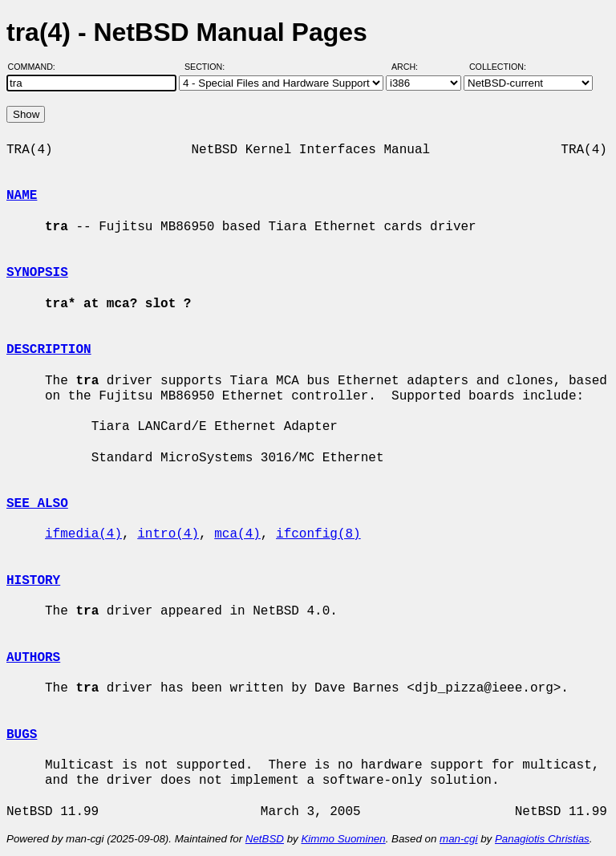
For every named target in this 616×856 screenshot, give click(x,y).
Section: (208, 67)
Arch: (412, 67)
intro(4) (168, 534)
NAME (22, 196)
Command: (36, 67)
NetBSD (265, 839)
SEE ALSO (37, 504)
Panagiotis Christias (542, 839)
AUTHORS (33, 658)
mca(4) (237, 534)
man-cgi (458, 839)
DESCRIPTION (49, 350)
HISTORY (33, 581)
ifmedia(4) (83, 534)
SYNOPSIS (37, 273)
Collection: (498, 67)
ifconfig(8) (318, 534)
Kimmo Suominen (343, 839)
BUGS (22, 735)
